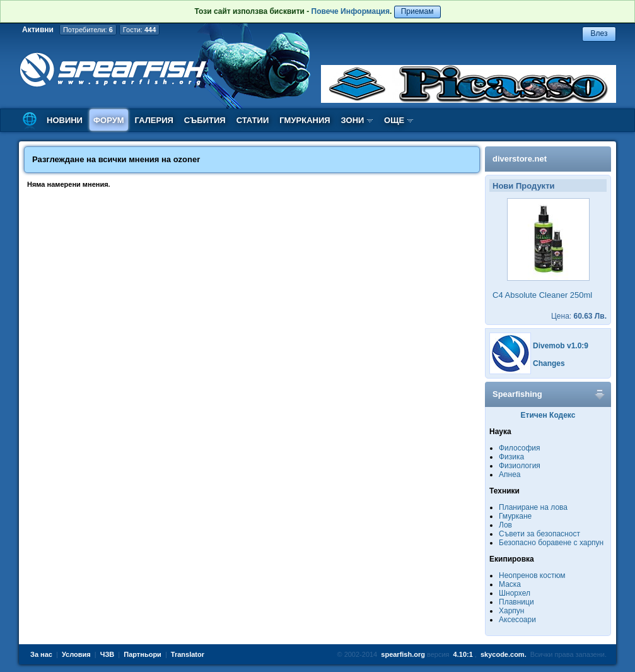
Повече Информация (351, 11)
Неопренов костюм (532, 575)
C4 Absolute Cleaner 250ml (542, 295)
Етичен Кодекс (548, 415)
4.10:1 (463, 654)
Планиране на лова (533, 507)
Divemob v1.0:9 (561, 346)
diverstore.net (520, 159)
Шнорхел (515, 593)
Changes (549, 363)
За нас (41, 654)
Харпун (511, 611)
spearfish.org (403, 654)
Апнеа (510, 475)
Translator (188, 654)
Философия (520, 448)
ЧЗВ (108, 654)
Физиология (520, 466)
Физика (511, 457)
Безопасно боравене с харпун (551, 543)
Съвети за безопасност (539, 534)
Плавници (516, 602)
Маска (510, 584)
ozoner (187, 159)
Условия (76, 654)
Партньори (143, 654)
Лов (505, 525)
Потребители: (88, 30)
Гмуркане (515, 516)
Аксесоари (517, 620)
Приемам (417, 11)
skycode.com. (504, 654)
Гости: (140, 30)
